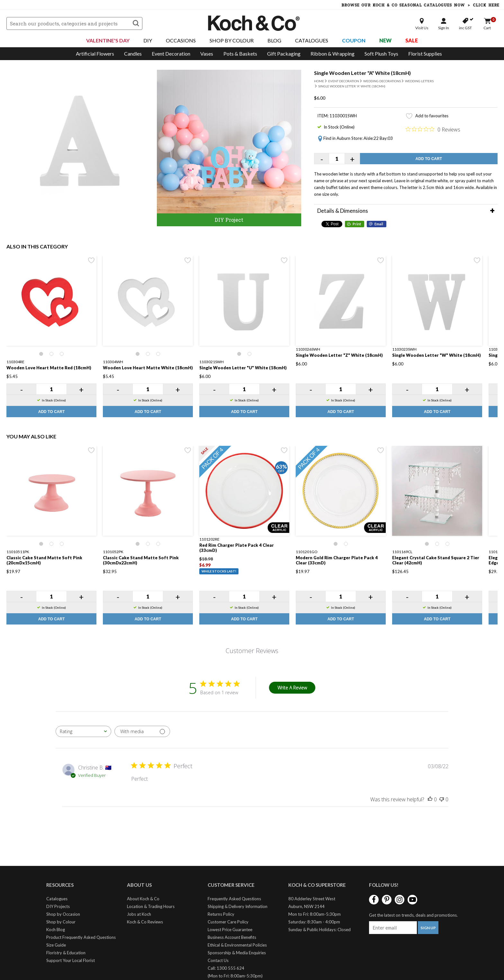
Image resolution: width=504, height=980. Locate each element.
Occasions (181, 40)
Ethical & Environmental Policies (237, 945)
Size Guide (56, 945)
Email (379, 224)
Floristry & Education (66, 953)
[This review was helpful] (430, 799)
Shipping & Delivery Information (238, 906)
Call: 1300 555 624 (226, 968)
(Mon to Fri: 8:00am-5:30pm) (235, 976)
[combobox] (83, 731)
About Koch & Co (143, 899)
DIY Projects (58, 906)
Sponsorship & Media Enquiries (237, 953)
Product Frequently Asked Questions (81, 937)
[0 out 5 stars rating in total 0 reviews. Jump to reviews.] (433, 129)
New (385, 40)
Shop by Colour (61, 922)
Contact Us (218, 960)
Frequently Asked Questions (234, 899)
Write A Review (292, 688)
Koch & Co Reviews (145, 922)
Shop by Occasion (63, 914)
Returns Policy (221, 914)
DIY (148, 40)
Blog (274, 40)
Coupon (354, 40)
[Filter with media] (142, 731)
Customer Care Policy (228, 922)
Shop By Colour (232, 40)
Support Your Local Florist (71, 960)
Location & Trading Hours (151, 906)
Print (357, 224)
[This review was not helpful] (442, 799)
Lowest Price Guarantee (230, 930)
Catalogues (312, 40)
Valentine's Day (108, 40)
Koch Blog (56, 930)
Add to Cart (429, 159)
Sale (412, 40)
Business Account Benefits (232, 937)
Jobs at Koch (139, 914)
